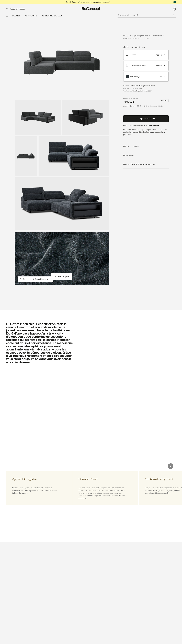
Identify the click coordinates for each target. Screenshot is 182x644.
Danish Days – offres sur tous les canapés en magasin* (91, 2)
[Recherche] (175, 15)
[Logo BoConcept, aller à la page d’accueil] (91, 9)
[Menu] (7, 16)
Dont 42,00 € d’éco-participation (153, 106)
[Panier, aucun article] (174, 9)
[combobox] (147, 15)
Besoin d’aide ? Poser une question (146, 164)
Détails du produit (146, 146)
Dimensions (146, 155)
